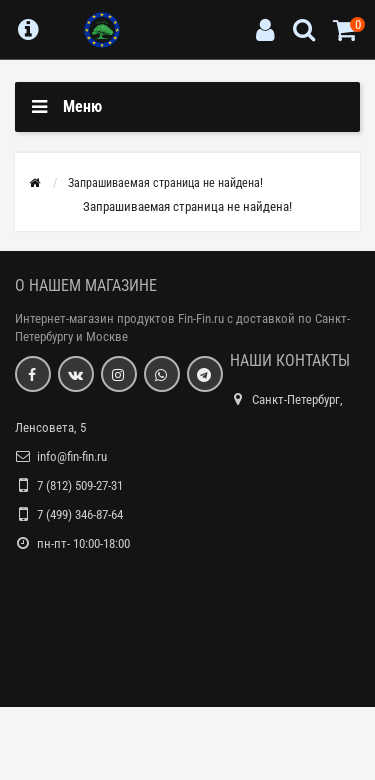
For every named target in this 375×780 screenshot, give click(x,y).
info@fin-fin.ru (72, 456)
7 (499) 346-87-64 (80, 514)
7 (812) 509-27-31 (80, 485)
